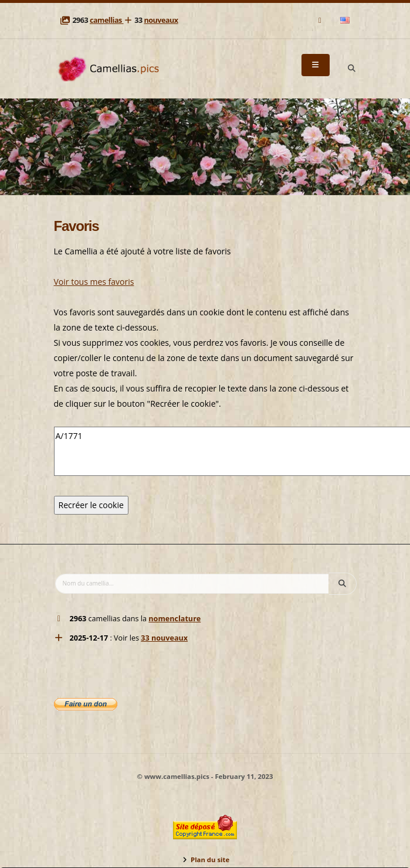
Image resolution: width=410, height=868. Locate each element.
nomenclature (174, 619)
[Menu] (316, 65)
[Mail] (321, 20)
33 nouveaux (164, 638)
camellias (107, 20)
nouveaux (161, 20)
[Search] (352, 69)
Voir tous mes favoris (94, 282)
